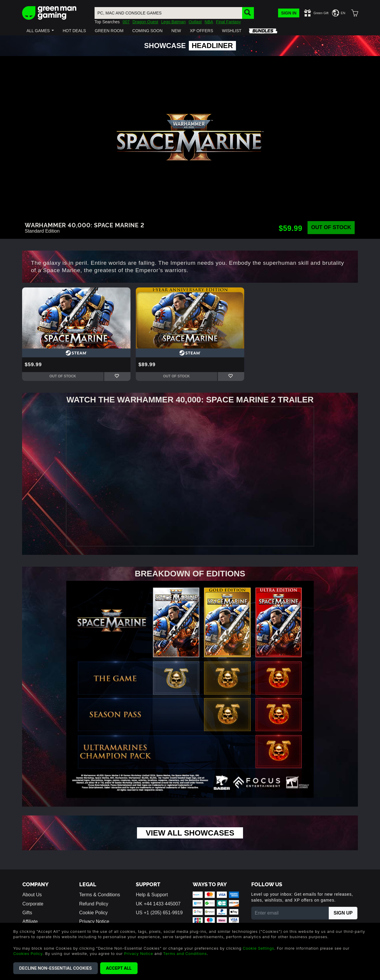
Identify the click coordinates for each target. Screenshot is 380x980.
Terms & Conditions (100, 896)
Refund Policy (94, 905)
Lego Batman (173, 22)
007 (126, 22)
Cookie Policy (94, 914)
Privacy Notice (139, 953)
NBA (209, 22)
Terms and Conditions (185, 953)
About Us (32, 896)
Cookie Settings (258, 948)
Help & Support (152, 896)
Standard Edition (42, 231)
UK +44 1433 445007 (158, 905)
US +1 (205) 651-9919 (159, 914)
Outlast (195, 22)
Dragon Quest (145, 22)
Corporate (33, 905)
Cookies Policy (28, 953)
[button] (40, 31)
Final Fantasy (228, 22)
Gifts (27, 914)
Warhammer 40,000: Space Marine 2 (85, 225)
